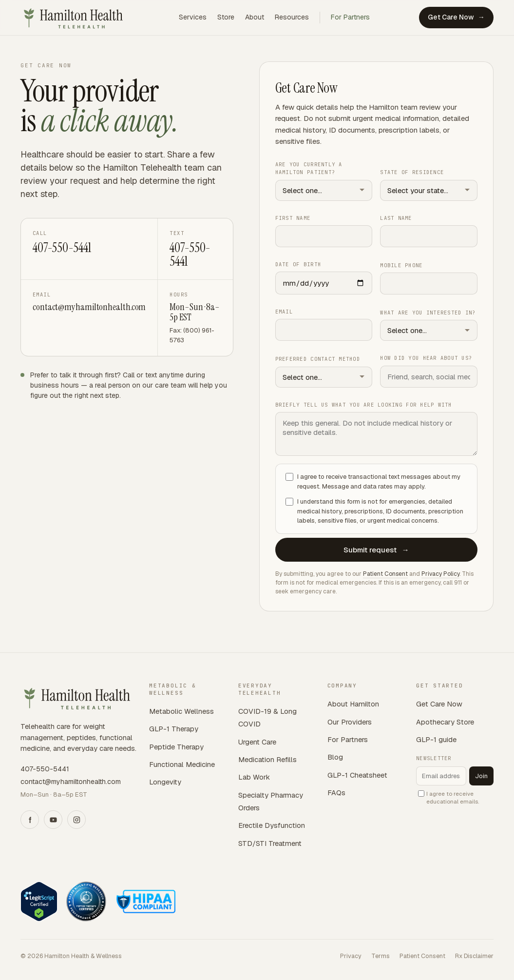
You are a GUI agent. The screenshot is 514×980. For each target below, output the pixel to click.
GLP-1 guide (436, 739)
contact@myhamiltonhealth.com (89, 307)
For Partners (350, 17)
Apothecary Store (445, 722)
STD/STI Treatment (270, 843)
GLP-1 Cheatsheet (357, 775)
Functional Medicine (182, 764)
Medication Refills (267, 759)
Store (226, 17)
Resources (292, 17)
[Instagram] (76, 820)
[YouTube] (53, 820)
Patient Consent (385, 573)
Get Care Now (456, 18)
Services (193, 17)
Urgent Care (257, 742)
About (255, 17)
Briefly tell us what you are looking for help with (364, 405)
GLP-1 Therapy (174, 729)
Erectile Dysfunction (272, 825)
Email (284, 312)
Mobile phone (401, 265)
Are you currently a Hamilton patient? (309, 168)
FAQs (336, 793)
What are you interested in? (428, 313)
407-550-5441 (62, 248)
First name (293, 217)
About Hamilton (353, 704)
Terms (381, 956)
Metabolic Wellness (181, 711)
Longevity (165, 782)
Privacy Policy (440, 573)
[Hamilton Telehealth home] (75, 18)
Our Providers (350, 722)
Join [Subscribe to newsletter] (481, 776)
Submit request (376, 549)
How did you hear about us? (426, 358)
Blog (335, 757)
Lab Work (254, 777)
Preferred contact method (318, 359)
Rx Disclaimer (474, 956)
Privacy (351, 956)
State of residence (412, 172)
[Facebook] (30, 820)
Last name (396, 217)
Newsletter (434, 758)
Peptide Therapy (176, 747)
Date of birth (298, 264)
